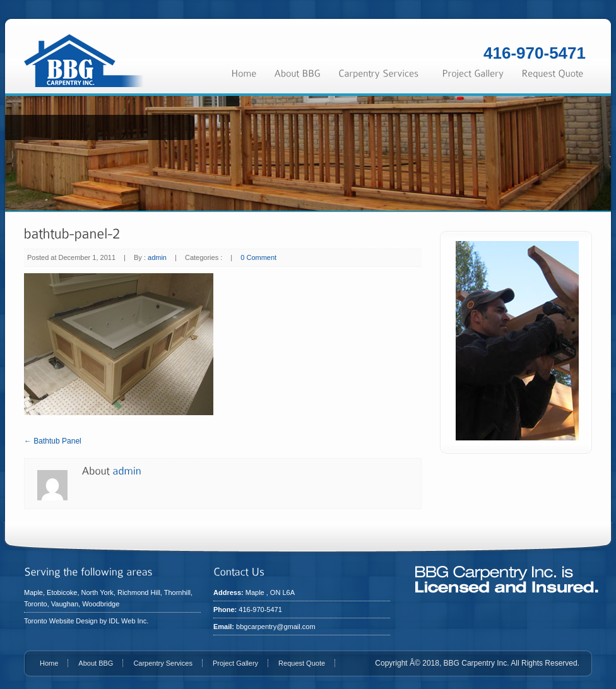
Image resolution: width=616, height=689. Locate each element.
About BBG (96, 663)
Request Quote (302, 663)
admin (157, 257)
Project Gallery (235, 663)
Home (49, 663)
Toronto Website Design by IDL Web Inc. (86, 621)
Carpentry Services (163, 663)
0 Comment (258, 257)
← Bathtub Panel (53, 441)
